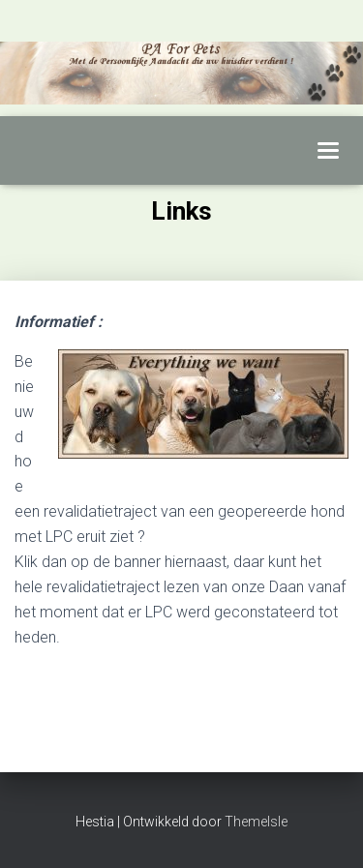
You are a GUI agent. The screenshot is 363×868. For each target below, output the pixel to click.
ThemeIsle (256, 822)
